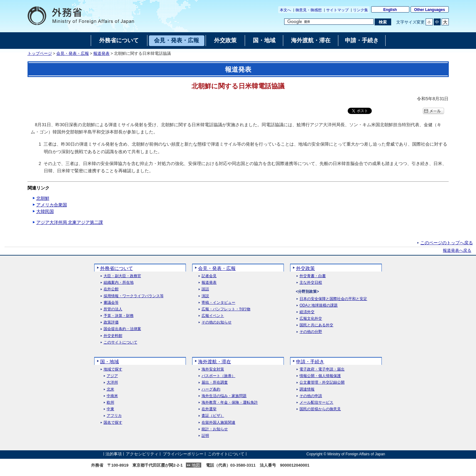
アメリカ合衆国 (52, 205)
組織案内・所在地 (119, 283)
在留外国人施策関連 (218, 423)
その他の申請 (311, 396)
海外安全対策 (213, 369)
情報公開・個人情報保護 (320, 376)
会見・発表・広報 (73, 54)
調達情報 (307, 389)
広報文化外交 (311, 319)
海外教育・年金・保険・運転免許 (230, 403)
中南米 (112, 396)
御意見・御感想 (309, 10)
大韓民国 (45, 211)
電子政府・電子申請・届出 (322, 369)
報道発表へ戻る (457, 251)
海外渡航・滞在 (215, 362)
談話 (205, 289)
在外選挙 (209, 409)
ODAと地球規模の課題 (319, 305)
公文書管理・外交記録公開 (322, 383)
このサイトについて (120, 342)
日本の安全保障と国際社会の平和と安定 (333, 299)
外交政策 (305, 268)
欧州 (110, 403)
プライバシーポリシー (183, 454)
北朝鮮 (43, 198)
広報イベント (213, 316)
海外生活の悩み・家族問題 (224, 396)
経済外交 (307, 312)
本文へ (285, 10)
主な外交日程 (311, 283)
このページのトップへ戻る (447, 243)
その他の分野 (311, 332)
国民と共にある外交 (316, 325)
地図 (196, 465)
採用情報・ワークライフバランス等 (134, 296)
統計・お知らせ (215, 429)
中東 (110, 409)
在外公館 (111, 289)
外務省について (117, 268)
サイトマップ (337, 10)
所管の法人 (113, 309)
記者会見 (209, 276)
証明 (205, 436)
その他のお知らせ (217, 322)
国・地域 (110, 362)
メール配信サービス (316, 403)
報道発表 (101, 54)
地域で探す (113, 369)
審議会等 (111, 303)
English (390, 10)
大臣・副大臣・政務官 (122, 276)
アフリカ (114, 416)
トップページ (40, 54)
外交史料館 (113, 336)
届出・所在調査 (215, 383)
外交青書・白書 (313, 276)
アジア (112, 376)
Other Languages (430, 10)
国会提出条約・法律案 (122, 329)
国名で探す (113, 423)
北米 (110, 389)
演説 (205, 296)
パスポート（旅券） (218, 376)
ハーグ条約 (211, 389)
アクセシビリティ (142, 454)
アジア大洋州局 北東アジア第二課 (70, 222)
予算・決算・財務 (119, 316)
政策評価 (111, 322)
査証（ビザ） (213, 416)
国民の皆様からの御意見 (320, 409)
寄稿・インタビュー (218, 303)
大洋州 (112, 383)
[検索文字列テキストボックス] (329, 22)
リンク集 (361, 10)
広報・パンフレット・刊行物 (226, 309)
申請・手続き (310, 362)
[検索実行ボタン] (383, 22)
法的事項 (114, 454)
